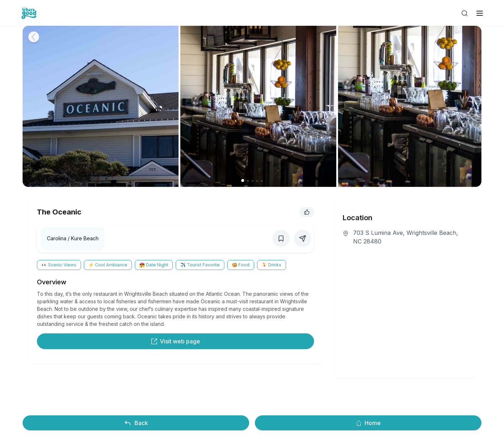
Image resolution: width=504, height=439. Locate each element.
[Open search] (465, 13)
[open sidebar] (480, 13)
